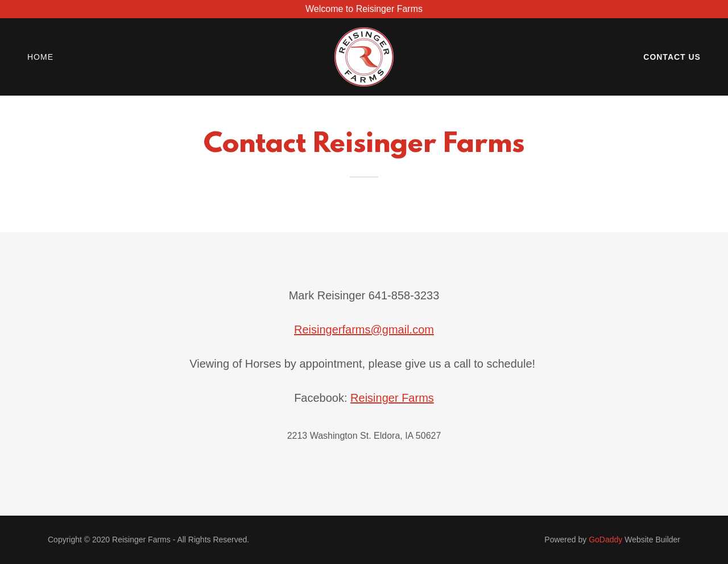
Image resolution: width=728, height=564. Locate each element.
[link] (364, 56)
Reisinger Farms (392, 398)
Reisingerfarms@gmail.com (364, 330)
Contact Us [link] (672, 57)
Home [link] (40, 57)
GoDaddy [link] (605, 540)
